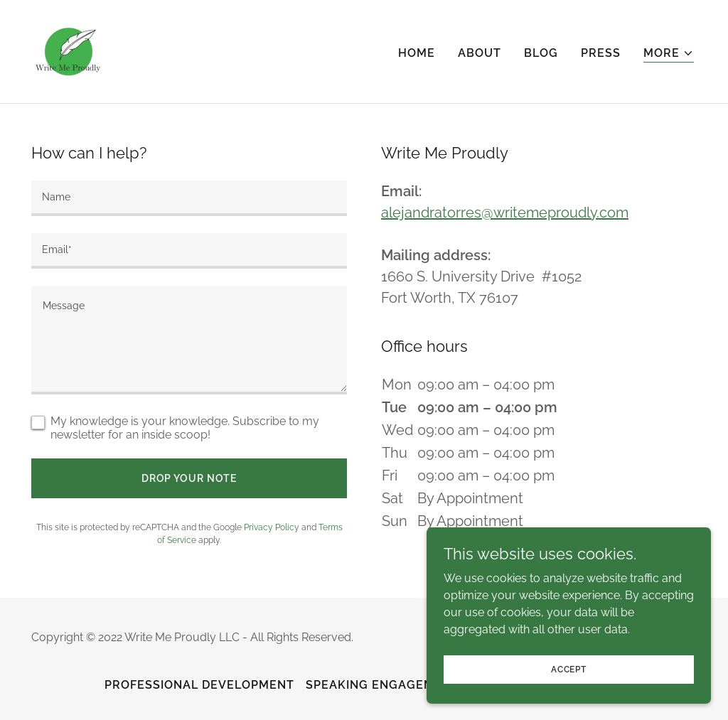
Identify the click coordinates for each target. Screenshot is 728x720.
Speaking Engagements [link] (386, 685)
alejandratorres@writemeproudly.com (505, 213)
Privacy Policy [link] (272, 527)
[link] (69, 51)
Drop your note (189, 478)
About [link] (480, 53)
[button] (669, 54)
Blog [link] (541, 53)
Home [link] (417, 53)
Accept (569, 669)
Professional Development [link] (199, 685)
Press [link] (601, 53)
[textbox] (189, 198)
